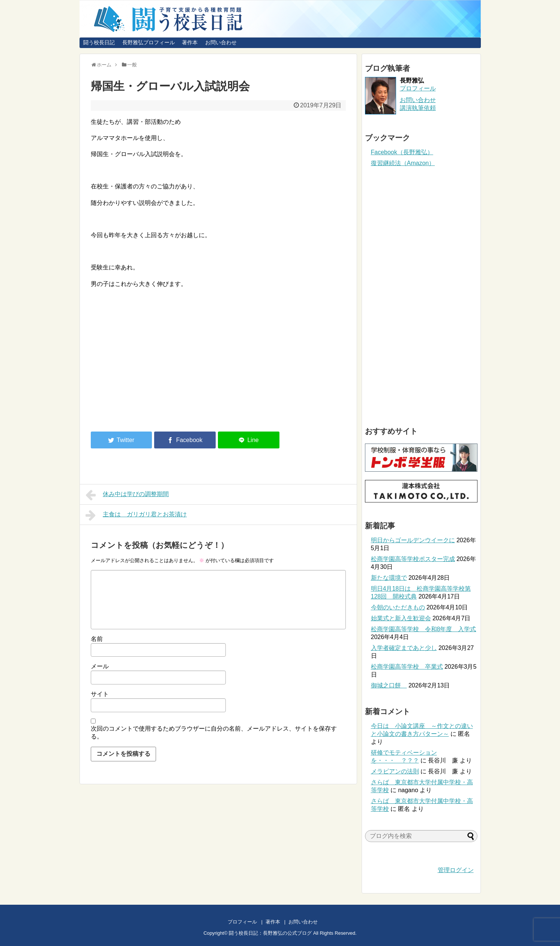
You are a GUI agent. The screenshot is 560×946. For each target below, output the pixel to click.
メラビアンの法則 (395, 771)
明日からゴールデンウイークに (413, 540)
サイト (100, 694)
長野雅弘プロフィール (149, 42)
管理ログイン (456, 870)
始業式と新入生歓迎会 (401, 618)
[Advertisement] (154, 364)
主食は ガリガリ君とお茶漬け (136, 515)
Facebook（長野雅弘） (402, 152)
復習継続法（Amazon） (403, 163)
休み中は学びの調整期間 (127, 495)
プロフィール (418, 88)
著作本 (190, 42)
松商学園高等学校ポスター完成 (413, 559)
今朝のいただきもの (398, 607)
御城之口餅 (389, 685)
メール (100, 666)
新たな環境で (389, 578)
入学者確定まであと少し (404, 648)
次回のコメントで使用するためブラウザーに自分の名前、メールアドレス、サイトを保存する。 (214, 732)
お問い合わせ (221, 42)
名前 (97, 639)
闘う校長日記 (99, 42)
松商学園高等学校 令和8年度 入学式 (424, 629)
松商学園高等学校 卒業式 (407, 667)
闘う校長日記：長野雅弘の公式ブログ (270, 933)
